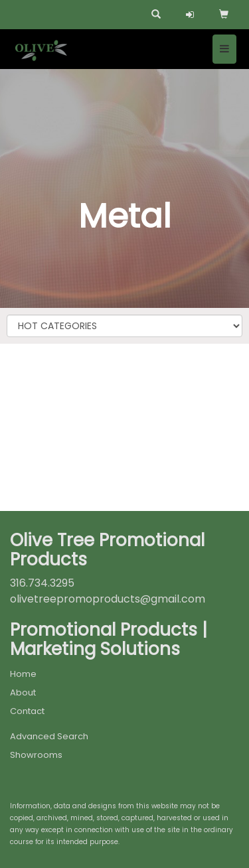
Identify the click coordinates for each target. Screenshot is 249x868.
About (23, 692)
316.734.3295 (42, 583)
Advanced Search (49, 736)
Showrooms (36, 755)
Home (23, 674)
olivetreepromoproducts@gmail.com (108, 599)
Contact (27, 711)
